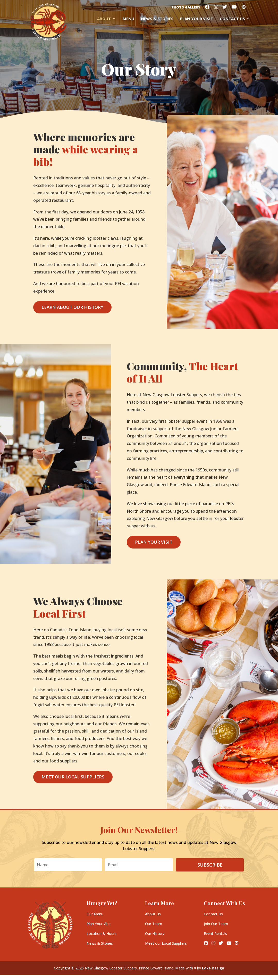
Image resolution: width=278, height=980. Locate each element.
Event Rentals (215, 933)
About (104, 19)
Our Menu (95, 914)
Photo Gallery (186, 8)
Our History (155, 933)
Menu (128, 19)
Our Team (154, 924)
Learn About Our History (72, 307)
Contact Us (232, 19)
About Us (153, 914)
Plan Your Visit (154, 542)
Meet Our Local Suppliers (73, 777)
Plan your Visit (197, 19)
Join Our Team (216, 924)
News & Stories (157, 19)
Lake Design (213, 968)
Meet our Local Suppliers (166, 943)
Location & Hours (102, 933)
